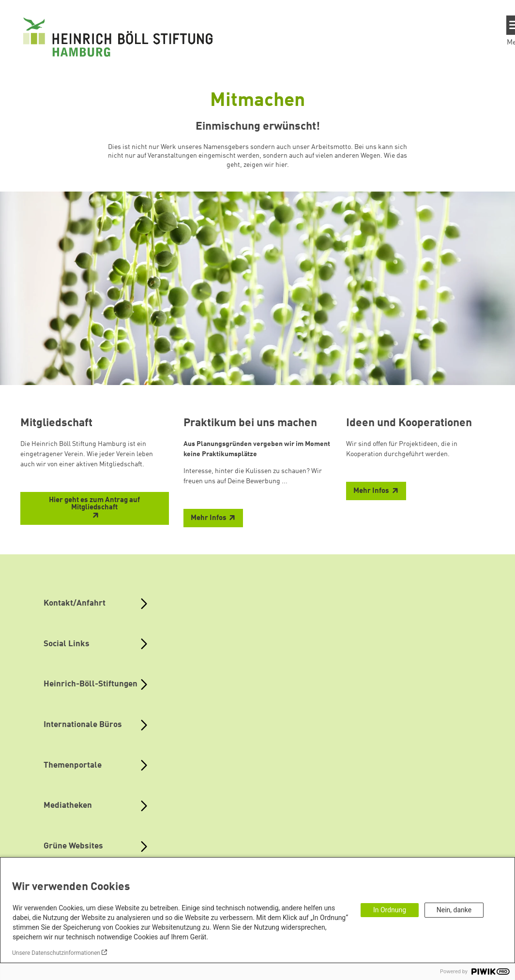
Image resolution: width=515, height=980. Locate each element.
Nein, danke (454, 910)
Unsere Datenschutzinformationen (56, 953)
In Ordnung (390, 910)
